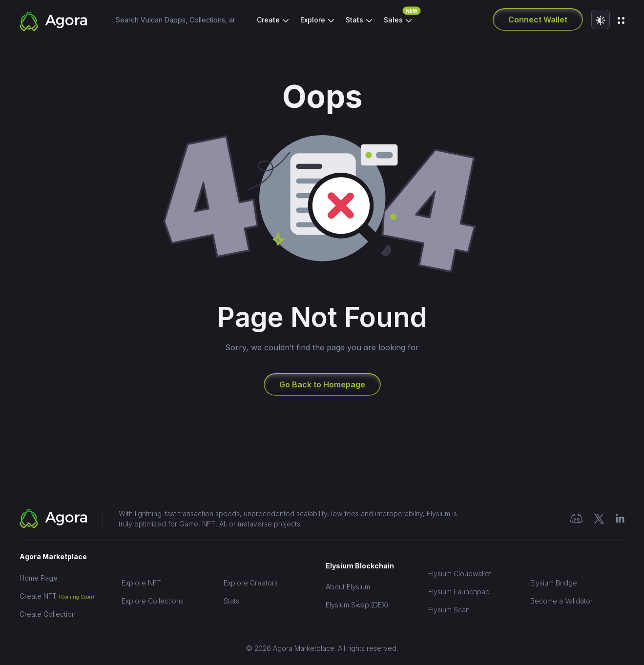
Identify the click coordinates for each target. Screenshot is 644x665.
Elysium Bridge (554, 583)
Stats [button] (355, 20)
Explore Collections (153, 601)
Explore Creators (251, 583)
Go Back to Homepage (322, 384)
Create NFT (57, 596)
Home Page (39, 578)
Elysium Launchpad (459, 592)
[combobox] (168, 20)
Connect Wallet (538, 20)
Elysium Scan (449, 610)
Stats (231, 601)
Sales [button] (398, 17)
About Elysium (348, 587)
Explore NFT (141, 583)
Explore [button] (314, 20)
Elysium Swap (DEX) (357, 605)
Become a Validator (561, 601)
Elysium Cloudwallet (460, 574)
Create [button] (269, 20)
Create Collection (48, 614)
